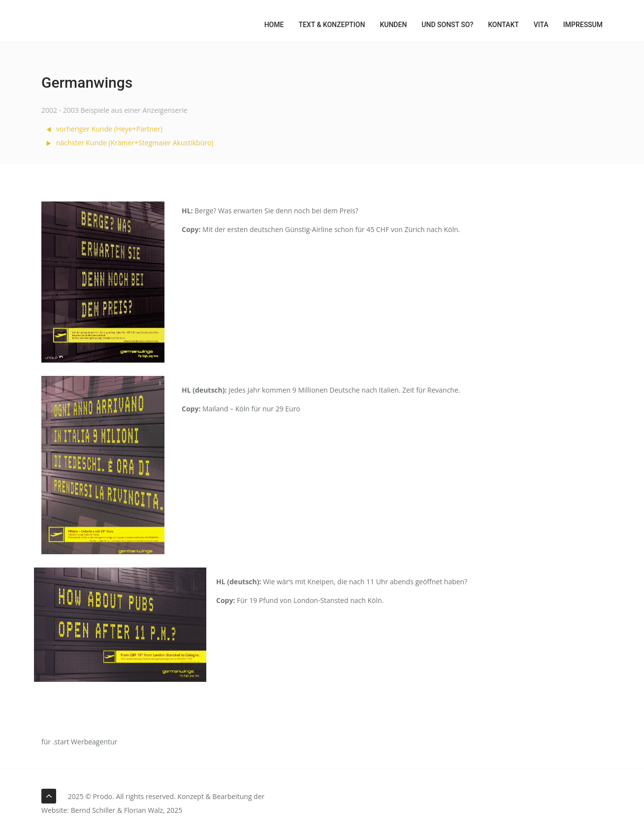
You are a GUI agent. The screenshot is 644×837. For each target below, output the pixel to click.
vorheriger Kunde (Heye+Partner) (104, 129)
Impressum (583, 25)
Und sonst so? (447, 25)
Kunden (393, 25)
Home (274, 25)
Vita (541, 25)
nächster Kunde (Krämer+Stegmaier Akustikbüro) (130, 143)
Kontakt (503, 25)
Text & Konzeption (332, 25)
